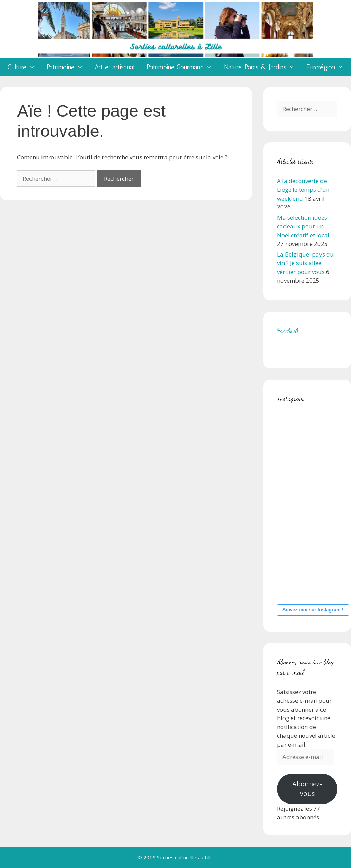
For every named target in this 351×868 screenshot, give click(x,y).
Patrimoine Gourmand (182, 67)
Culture (24, 67)
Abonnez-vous (307, 789)
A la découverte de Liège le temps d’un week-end (303, 190)
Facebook (288, 331)
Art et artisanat (115, 67)
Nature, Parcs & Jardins (262, 67)
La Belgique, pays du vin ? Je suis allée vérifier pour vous (305, 263)
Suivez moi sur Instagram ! (313, 610)
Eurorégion (328, 67)
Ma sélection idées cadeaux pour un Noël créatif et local (303, 226)
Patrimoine (68, 67)
